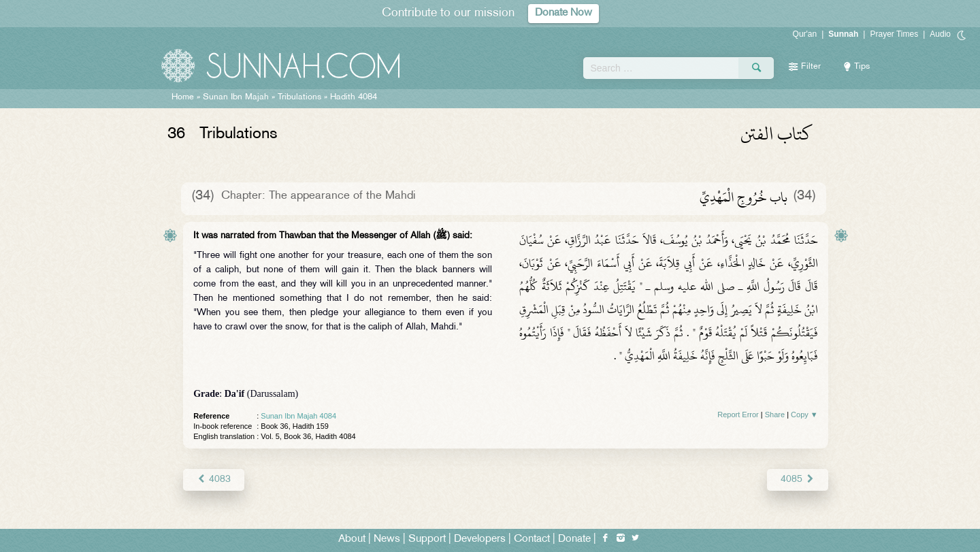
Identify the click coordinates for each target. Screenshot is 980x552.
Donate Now (563, 13)
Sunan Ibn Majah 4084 (298, 416)
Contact (532, 539)
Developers (480, 539)
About (352, 539)
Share (775, 415)
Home (183, 97)
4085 (797, 480)
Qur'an (805, 34)
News (387, 539)
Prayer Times (894, 34)
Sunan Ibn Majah (236, 97)
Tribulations (299, 97)
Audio (940, 34)
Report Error (738, 415)
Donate (574, 539)
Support (427, 539)
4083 (213, 480)
